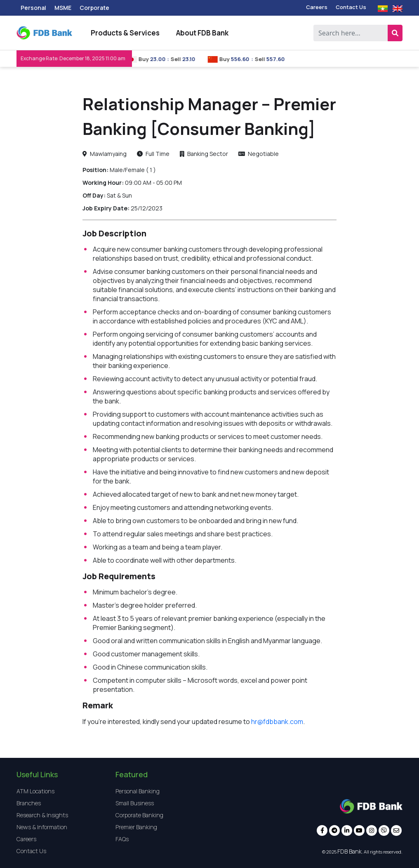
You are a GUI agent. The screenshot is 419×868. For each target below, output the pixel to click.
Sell (181, 59)
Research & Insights (42, 815)
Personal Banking (138, 791)
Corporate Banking (139, 815)
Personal (33, 8)
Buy (149, 59)
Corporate (94, 8)
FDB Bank (350, 851)
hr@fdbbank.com (277, 722)
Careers (317, 7)
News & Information (42, 827)
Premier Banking (136, 827)
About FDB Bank (202, 33)
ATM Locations (35, 791)
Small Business (135, 803)
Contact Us (351, 7)
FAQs (122, 839)
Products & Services (125, 33)
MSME (63, 8)
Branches (29, 803)
